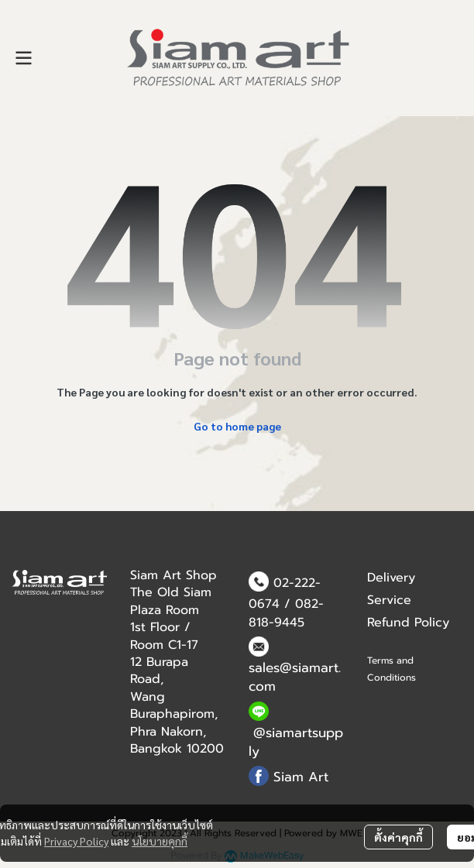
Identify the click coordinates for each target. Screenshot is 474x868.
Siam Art (301, 777)
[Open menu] (23, 58)
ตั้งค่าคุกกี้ (398, 837)
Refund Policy (408, 623)
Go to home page (237, 426)
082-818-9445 (286, 613)
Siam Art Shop (173, 575)
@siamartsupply (296, 742)
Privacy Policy (76, 841)
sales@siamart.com (295, 677)
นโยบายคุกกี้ (160, 841)
